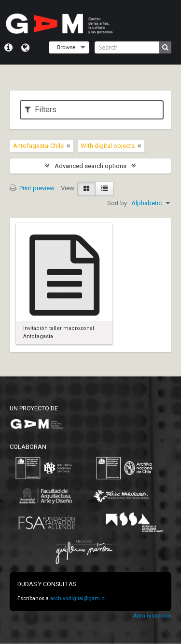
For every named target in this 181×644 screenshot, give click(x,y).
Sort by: (118, 203)
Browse (66, 47)
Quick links (8, 48)
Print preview (32, 188)
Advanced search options (90, 166)
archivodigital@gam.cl (78, 598)
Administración (152, 616)
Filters (41, 110)
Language (25, 48)
